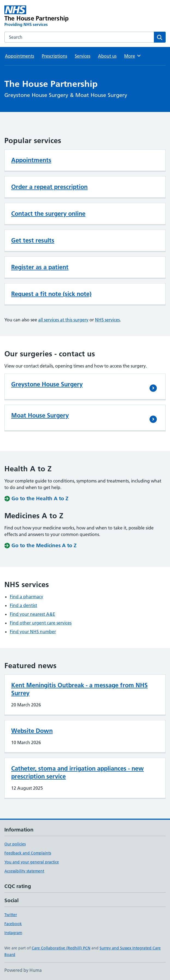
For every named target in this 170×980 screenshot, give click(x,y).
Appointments (20, 56)
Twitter (11, 915)
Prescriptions (54, 56)
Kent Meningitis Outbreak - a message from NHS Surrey (79, 689)
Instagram (13, 933)
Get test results (33, 240)
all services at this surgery (63, 320)
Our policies (15, 844)
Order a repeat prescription (49, 187)
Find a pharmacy (26, 597)
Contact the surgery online (48, 214)
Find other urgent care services (41, 623)
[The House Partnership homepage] (53, 16)
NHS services (107, 320)
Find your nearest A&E (32, 614)
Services (83, 56)
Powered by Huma (23, 970)
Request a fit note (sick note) (51, 294)
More (133, 56)
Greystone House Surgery (47, 384)
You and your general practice (32, 862)
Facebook (13, 924)
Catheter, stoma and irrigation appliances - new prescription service (77, 772)
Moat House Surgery (40, 415)
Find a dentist (23, 605)
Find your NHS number (33, 632)
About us (107, 56)
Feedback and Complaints (28, 853)
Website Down (32, 731)
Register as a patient (40, 267)
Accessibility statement (24, 871)
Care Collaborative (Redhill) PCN (61, 948)
